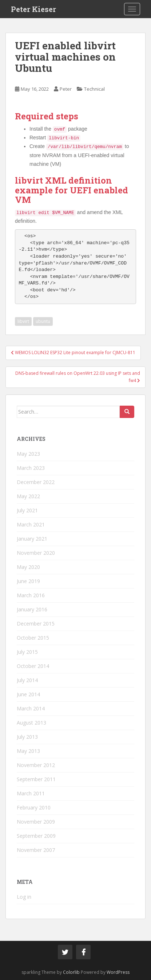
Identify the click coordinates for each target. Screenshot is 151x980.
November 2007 (36, 850)
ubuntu (43, 321)
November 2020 (36, 553)
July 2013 (27, 737)
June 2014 (28, 694)
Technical (94, 89)
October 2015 (33, 638)
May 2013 (28, 751)
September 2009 (36, 836)
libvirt (23, 321)
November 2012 (36, 765)
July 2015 (27, 652)
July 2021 (27, 510)
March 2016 (31, 595)
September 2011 (36, 779)
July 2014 (27, 680)
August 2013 (31, 723)
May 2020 (28, 567)
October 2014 (33, 666)
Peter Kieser (33, 9)
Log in (24, 897)
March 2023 (31, 468)
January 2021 (32, 539)
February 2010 (34, 807)
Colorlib (71, 972)
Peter (66, 89)
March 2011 (31, 793)
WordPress (118, 972)
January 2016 (32, 609)
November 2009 (36, 822)
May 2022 (28, 496)
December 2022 (36, 482)
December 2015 (36, 624)
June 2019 (28, 581)
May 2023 (28, 454)
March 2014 (31, 708)
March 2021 (31, 524)
